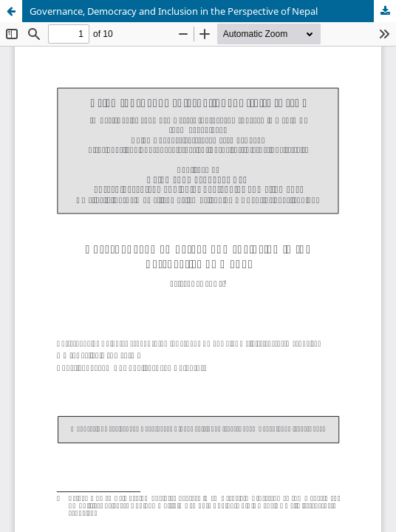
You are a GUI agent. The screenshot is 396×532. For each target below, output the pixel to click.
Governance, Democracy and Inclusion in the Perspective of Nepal (174, 11)
